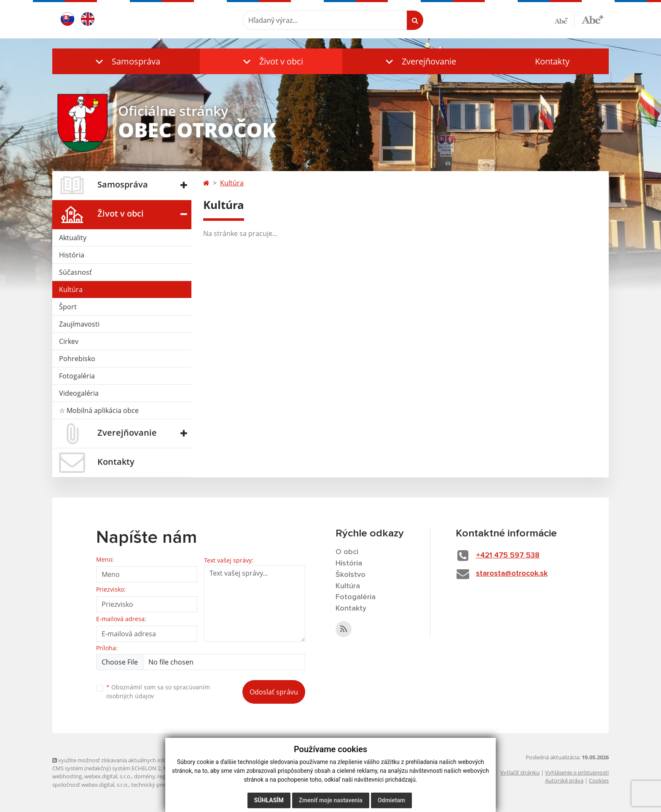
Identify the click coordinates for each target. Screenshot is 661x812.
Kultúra (71, 289)
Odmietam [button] (391, 800)
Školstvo (351, 575)
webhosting (67, 776)
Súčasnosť (75, 272)
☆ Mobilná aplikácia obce (99, 410)
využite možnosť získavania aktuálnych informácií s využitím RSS (136, 760)
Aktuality (73, 238)
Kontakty (552, 61)
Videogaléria (79, 393)
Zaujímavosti (79, 324)
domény (144, 776)
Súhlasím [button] (269, 800)
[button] (126, 61)
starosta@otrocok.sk (512, 573)
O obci (347, 552)
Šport (68, 307)
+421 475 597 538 (508, 555)
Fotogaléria (77, 376)
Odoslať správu (274, 692)
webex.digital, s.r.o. (108, 776)
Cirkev (69, 341)
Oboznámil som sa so (158, 691)
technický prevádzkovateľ (163, 785)
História (72, 255)
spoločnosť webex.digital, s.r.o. (90, 785)
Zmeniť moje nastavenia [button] (331, 800)
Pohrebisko (77, 359)
